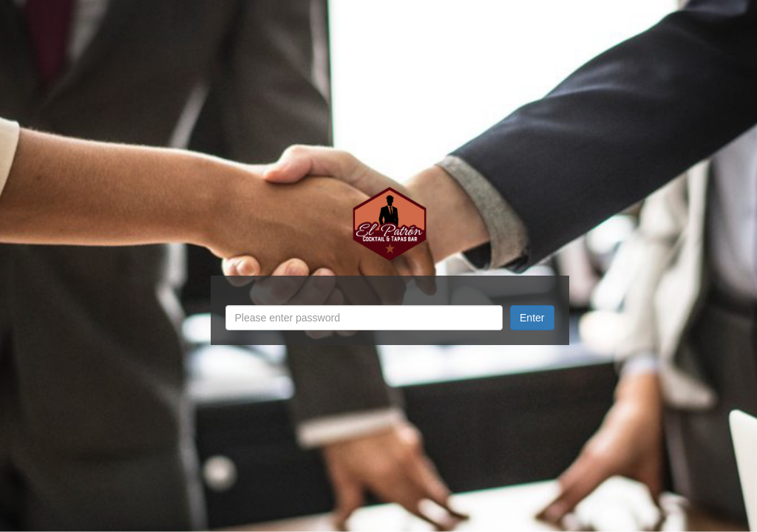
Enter (532, 318)
